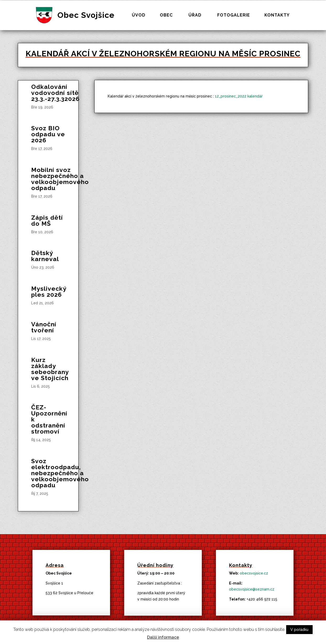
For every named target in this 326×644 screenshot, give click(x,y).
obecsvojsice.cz (254, 573)
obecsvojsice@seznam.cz (252, 589)
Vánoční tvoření (44, 327)
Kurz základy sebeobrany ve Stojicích (50, 369)
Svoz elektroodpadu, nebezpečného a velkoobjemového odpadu (60, 473)
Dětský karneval (45, 256)
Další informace (163, 637)
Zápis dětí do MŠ (47, 220)
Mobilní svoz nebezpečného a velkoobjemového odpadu (60, 179)
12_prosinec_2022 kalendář (239, 96)
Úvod (139, 15)
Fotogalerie (234, 15)
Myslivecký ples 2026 (49, 291)
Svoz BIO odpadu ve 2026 (48, 134)
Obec (166, 15)
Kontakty (277, 15)
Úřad (195, 15)
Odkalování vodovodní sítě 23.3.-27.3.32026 (55, 93)
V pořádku (299, 630)
